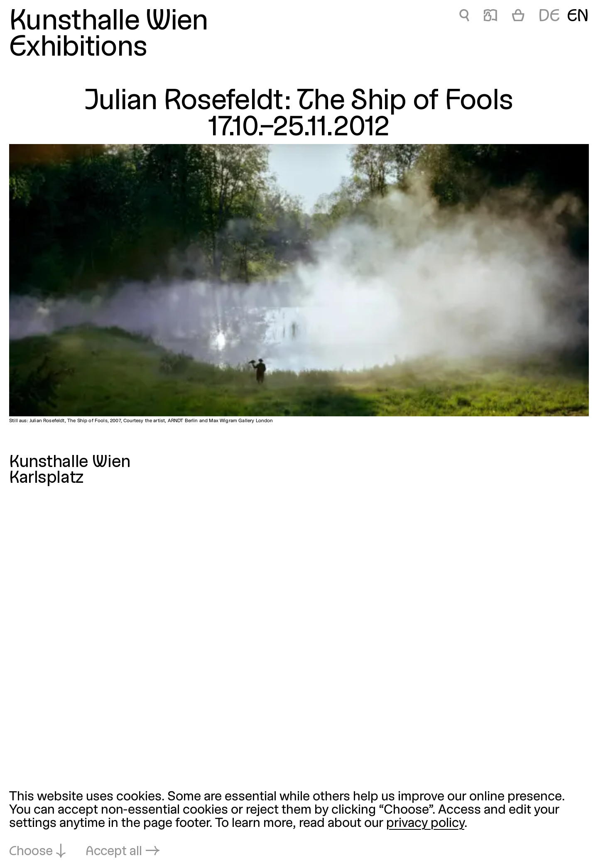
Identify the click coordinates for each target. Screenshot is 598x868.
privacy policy (425, 824)
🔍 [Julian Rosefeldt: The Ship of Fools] (464, 17)
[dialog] (299, 825)
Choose (31, 852)
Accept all (114, 852)
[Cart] (518, 17)
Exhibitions (78, 48)
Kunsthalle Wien (109, 22)
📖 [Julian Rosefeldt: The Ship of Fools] (490, 17)
